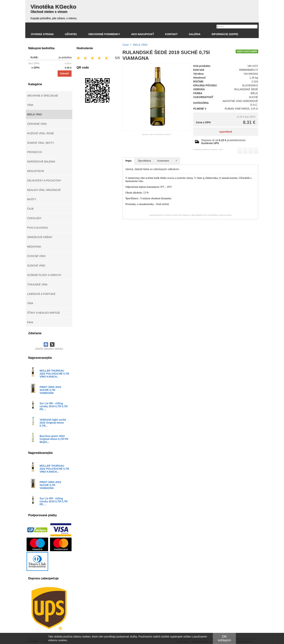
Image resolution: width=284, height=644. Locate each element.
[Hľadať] (255, 26)
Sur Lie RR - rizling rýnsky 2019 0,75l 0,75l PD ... (54, 406)
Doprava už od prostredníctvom (223, 142)
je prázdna (65, 57)
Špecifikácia (145, 161)
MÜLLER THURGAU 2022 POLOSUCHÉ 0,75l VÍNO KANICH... (54, 374)
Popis (129, 161)
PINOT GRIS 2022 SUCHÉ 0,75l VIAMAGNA (50, 390)
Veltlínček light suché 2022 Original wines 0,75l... (53, 423)
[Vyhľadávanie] (237, 27)
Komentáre (163, 161)
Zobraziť (64, 74)
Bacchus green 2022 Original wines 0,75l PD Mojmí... (54, 439)
